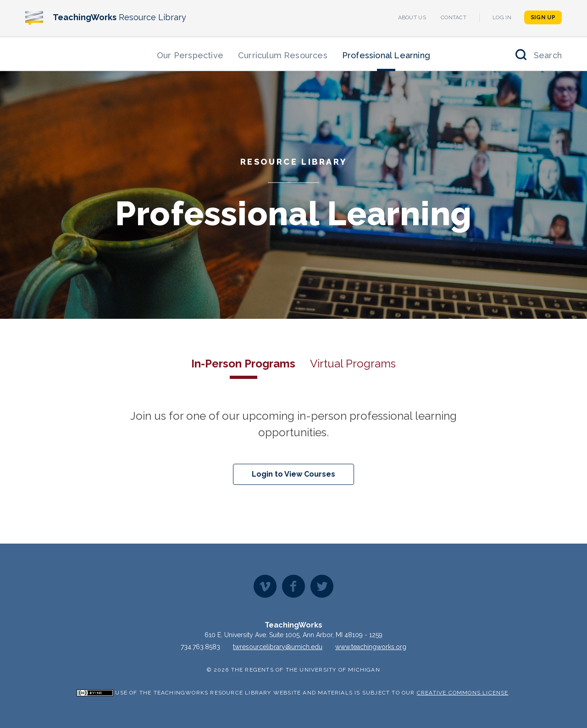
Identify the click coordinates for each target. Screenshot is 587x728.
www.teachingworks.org (371, 647)
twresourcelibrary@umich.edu (278, 647)
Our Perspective (190, 55)
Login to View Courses (293, 474)
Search (548, 55)
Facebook (293, 586)
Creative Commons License (463, 693)
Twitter (322, 586)
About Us (412, 17)
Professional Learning (386, 55)
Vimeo (265, 586)
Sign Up (543, 17)
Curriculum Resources (283, 55)
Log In (502, 17)
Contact (454, 17)
